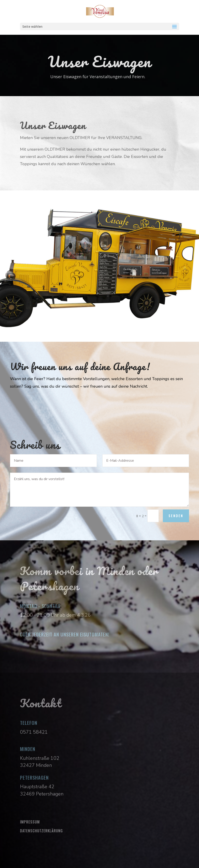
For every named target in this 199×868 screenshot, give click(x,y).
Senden (176, 516)
